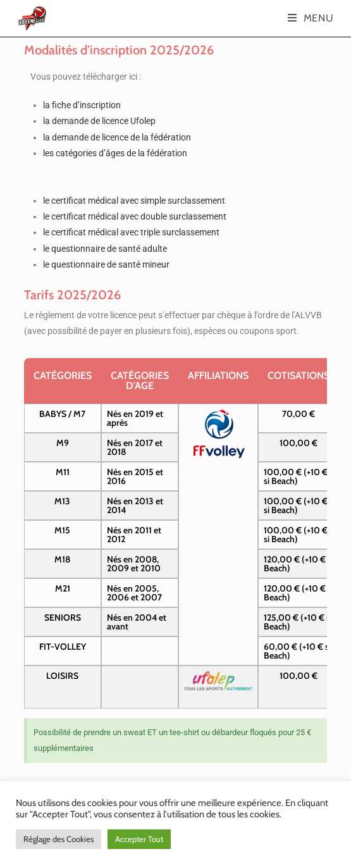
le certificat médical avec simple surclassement (134, 201)
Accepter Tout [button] (139, 839)
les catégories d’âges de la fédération (115, 153)
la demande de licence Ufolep (99, 121)
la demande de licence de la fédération (117, 137)
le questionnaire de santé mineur (106, 264)
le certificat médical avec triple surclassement (131, 232)
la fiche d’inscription (82, 105)
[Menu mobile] (311, 18)
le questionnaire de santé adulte (105, 249)
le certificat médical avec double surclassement (135, 216)
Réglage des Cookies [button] (58, 839)
